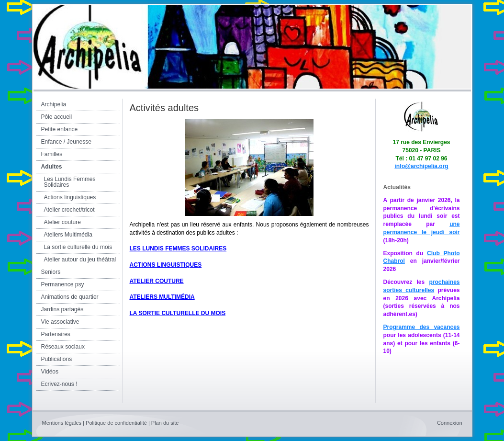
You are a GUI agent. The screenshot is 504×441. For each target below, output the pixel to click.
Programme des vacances (422, 327)
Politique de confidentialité (116, 423)
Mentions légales (62, 423)
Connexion (450, 423)
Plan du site (165, 423)
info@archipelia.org (421, 166)
